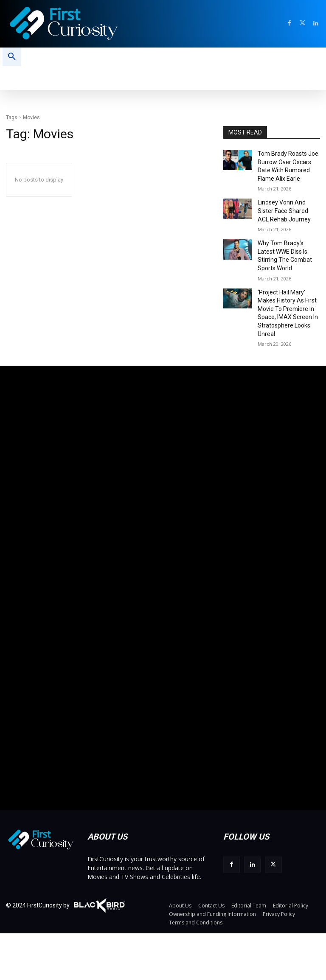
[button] (12, 57)
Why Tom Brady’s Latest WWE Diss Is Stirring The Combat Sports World (287, 242)
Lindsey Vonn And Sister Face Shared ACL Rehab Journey (286, 204)
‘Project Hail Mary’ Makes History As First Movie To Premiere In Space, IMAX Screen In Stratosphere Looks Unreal (287, 286)
